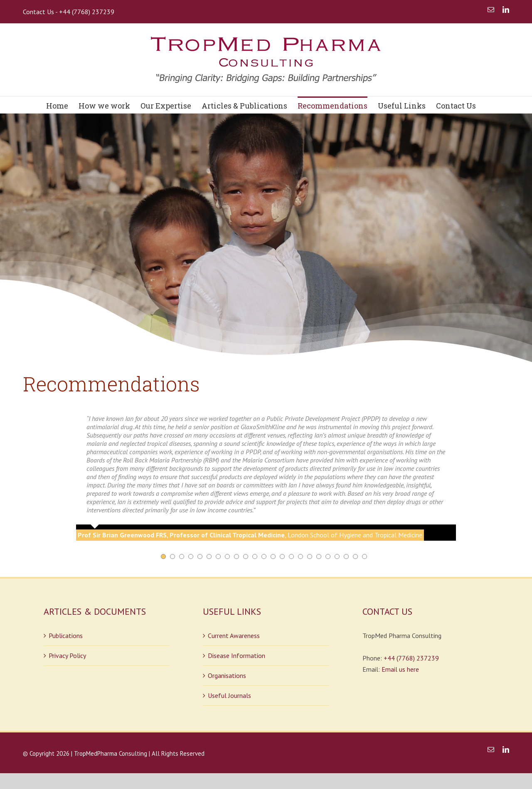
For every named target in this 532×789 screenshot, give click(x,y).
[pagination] (163, 556)
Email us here (400, 669)
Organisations (227, 675)
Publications (66, 635)
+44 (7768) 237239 (411, 658)
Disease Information (236, 655)
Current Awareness (234, 635)
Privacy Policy (67, 655)
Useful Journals (229, 695)
